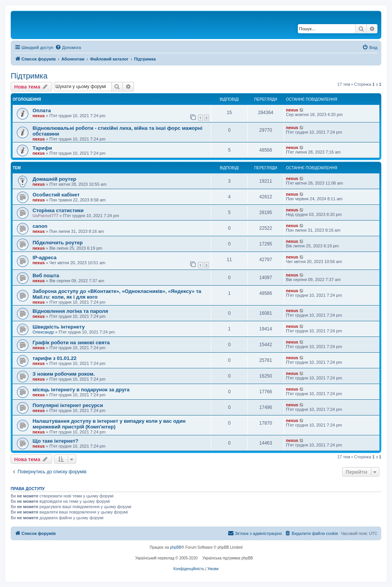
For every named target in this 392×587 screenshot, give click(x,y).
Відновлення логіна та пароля (70, 311)
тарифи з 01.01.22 (55, 358)
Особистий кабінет (56, 195)
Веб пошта (46, 276)
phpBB (176, 547)
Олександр (43, 332)
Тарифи (42, 148)
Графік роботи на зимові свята (71, 343)
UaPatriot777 (45, 216)
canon (40, 226)
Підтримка (29, 76)
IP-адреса (45, 258)
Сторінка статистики (58, 210)
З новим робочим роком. (64, 374)
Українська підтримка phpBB (228, 558)
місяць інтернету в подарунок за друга (81, 390)
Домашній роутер (54, 179)
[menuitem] (68, 47)
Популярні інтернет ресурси (68, 405)
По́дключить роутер (58, 243)
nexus (39, 116)
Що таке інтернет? (56, 441)
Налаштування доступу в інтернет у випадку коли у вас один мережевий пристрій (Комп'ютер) (109, 424)
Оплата (42, 110)
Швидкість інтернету (59, 327)
